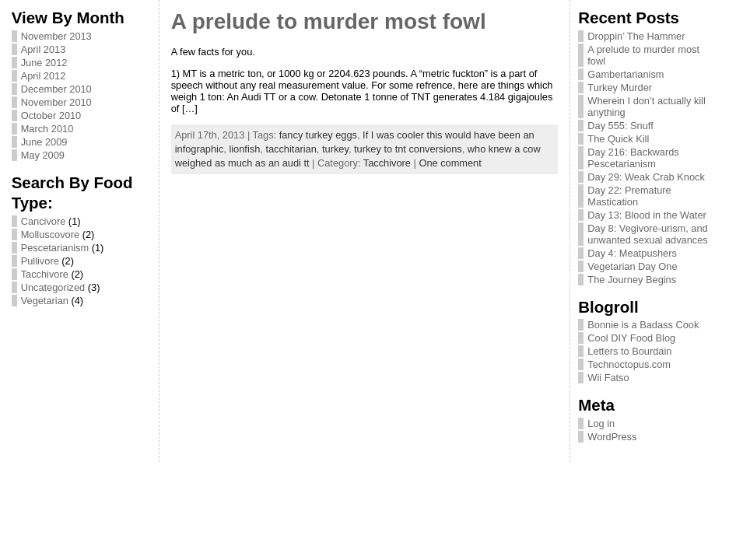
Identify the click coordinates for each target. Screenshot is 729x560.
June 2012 (44, 63)
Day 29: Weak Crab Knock (646, 177)
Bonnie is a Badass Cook (643, 325)
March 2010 (47, 129)
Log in (601, 423)
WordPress (612, 437)
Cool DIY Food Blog (631, 338)
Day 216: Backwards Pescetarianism (633, 158)
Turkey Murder (620, 87)
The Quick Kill (618, 139)
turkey (335, 149)
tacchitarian (291, 149)
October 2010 (51, 115)
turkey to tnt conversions (408, 149)
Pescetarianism (55, 248)
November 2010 (56, 102)
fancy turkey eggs (318, 135)
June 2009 (44, 142)
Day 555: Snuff (620, 126)
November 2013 (56, 36)
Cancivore (44, 221)
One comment (450, 163)
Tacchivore (45, 274)
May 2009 (43, 155)
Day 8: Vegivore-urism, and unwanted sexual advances (647, 234)
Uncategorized (53, 287)
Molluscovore (50, 234)
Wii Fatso (608, 378)
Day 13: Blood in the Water (647, 215)
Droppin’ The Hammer (636, 36)
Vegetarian (45, 301)
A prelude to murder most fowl (329, 21)
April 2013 (44, 49)
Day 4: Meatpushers (632, 253)
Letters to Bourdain (629, 351)
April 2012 (44, 76)
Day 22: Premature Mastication (629, 196)
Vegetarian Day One (632, 266)
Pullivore (40, 261)
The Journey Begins (632, 280)
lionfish (244, 149)
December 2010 (56, 89)
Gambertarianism (626, 74)
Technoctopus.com (629, 364)
